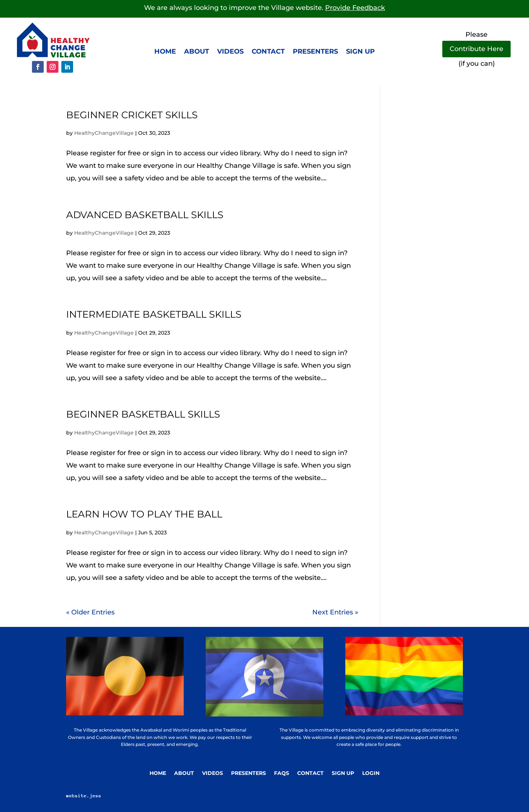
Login (371, 773)
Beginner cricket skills (132, 115)
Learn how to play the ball (144, 514)
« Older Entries (90, 612)
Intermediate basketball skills (154, 314)
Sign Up (343, 773)
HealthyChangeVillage (104, 133)
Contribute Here (476, 49)
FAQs (282, 773)
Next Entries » (335, 612)
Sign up (360, 52)
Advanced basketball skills (145, 215)
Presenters (315, 52)
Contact (268, 52)
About (197, 52)
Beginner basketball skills (143, 414)
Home (165, 52)
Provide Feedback (355, 8)
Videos (230, 52)
